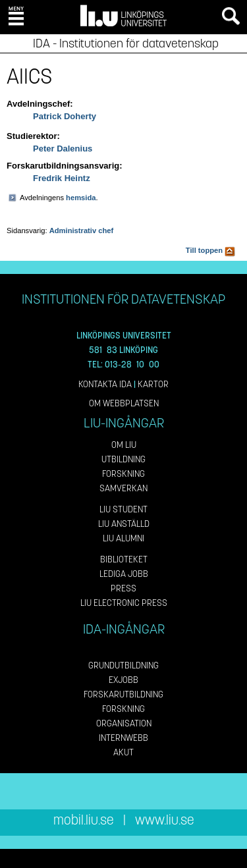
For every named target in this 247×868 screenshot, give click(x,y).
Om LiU (124, 445)
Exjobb (123, 680)
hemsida (81, 198)
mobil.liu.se (84, 820)
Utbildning (123, 459)
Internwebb (123, 738)
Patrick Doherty (65, 116)
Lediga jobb (124, 574)
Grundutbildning (123, 665)
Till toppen (210, 250)
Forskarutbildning (123, 694)
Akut (123, 752)
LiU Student (123, 509)
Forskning (123, 474)
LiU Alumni (123, 538)
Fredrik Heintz (62, 178)
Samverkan (123, 488)
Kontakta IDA (105, 384)
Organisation (124, 723)
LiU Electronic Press (124, 603)
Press (123, 588)
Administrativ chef (82, 231)
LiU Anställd (124, 524)
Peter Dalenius (63, 149)
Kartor (153, 384)
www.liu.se (165, 820)
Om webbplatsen (124, 403)
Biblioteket (124, 559)
